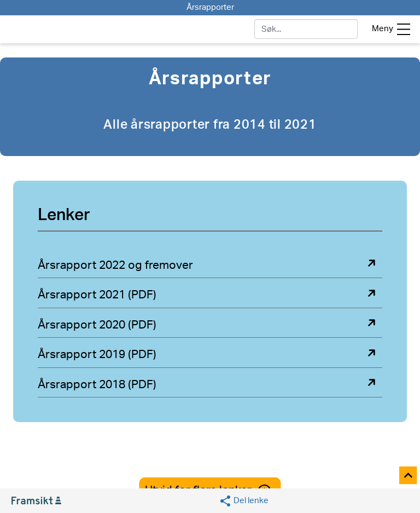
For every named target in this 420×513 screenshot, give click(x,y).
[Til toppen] (409, 476)
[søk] (306, 29)
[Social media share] (244, 501)
